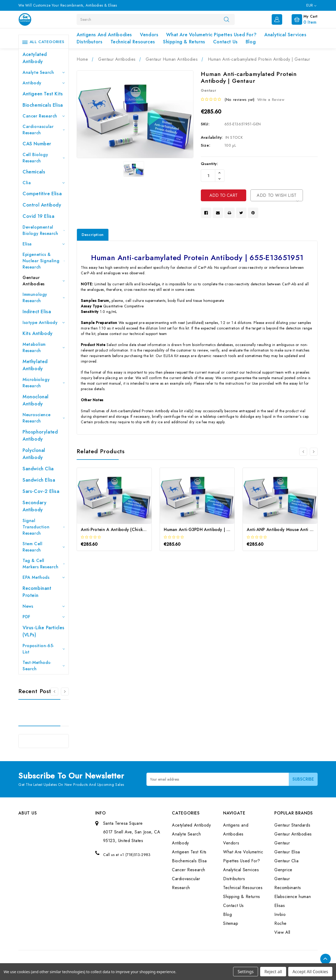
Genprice (283, 870)
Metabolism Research (44, 347)
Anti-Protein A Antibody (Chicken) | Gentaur (125, 530)
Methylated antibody (35, 365)
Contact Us (225, 42)
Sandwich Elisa (39, 480)
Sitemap (231, 923)
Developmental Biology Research (44, 230)
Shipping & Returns (184, 42)
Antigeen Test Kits (43, 94)
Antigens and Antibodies (104, 35)
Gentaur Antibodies (44, 281)
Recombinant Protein (37, 592)
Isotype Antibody (44, 323)
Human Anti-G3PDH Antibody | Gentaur (203, 530)
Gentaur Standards (292, 825)
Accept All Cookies (310, 972)
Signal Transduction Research (44, 527)
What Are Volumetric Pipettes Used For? (211, 35)
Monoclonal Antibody (36, 400)
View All (282, 932)
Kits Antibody (38, 333)
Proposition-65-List (44, 649)
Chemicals (34, 172)
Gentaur (282, 843)
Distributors (90, 42)
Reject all (273, 972)
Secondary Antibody (35, 506)
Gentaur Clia (286, 861)
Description (93, 235)
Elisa (44, 244)
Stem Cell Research (44, 547)
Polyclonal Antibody (34, 454)
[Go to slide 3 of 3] (54, 692)
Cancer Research (44, 116)
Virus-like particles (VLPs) (44, 631)
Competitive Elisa (42, 194)
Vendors (149, 35)
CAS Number (37, 144)
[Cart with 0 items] (300, 19)
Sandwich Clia (38, 469)
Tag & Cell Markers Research (44, 564)
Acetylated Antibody (35, 58)
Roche (280, 923)
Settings (246, 972)
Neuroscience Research (44, 418)
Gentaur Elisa (287, 852)
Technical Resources (133, 42)
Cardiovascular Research (44, 130)
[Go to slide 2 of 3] (65, 692)
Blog (251, 42)
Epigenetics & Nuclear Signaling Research (44, 261)
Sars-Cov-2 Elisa (41, 491)
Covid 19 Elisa (38, 216)
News (44, 606)
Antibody (44, 83)
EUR (311, 5)
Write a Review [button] (271, 100)
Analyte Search (44, 72)
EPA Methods (44, 577)
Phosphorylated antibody (40, 435)
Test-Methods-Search (44, 666)
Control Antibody (42, 205)
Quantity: (209, 164)
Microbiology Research (44, 383)
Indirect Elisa (37, 312)
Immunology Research (44, 298)
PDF (44, 617)
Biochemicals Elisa (43, 105)
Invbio (280, 914)
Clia (44, 183)
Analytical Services (285, 35)
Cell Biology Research (44, 158)
